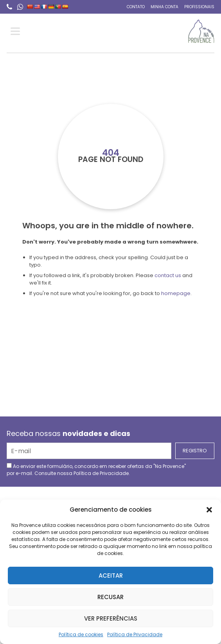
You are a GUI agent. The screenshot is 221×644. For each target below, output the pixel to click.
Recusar (110, 597)
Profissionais (199, 7)
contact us (168, 275)
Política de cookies (81, 634)
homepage (176, 293)
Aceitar (111, 576)
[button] (209, 510)
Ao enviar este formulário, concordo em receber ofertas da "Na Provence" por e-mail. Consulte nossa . (96, 470)
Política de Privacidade (135, 634)
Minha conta (164, 7)
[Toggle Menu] (17, 31)
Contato (136, 7)
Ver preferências (111, 618)
